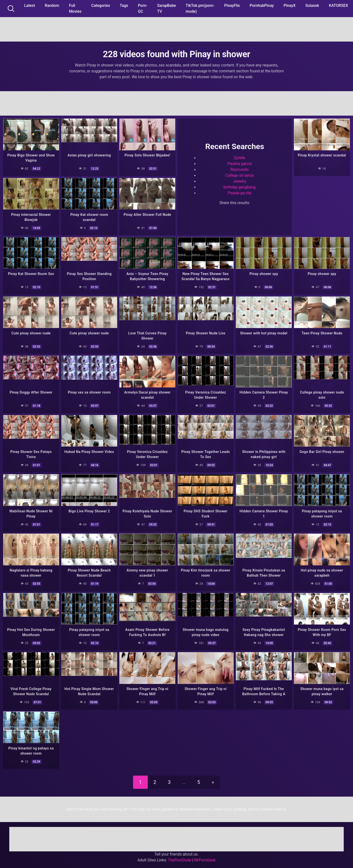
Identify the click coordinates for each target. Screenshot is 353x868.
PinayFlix (232, 5)
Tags (124, 5)
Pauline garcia (240, 164)
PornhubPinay (262, 5)
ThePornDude (179, 859)
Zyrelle (239, 158)
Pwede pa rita (239, 193)
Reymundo (240, 170)
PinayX (290, 5)
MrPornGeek (205, 859)
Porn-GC (143, 8)
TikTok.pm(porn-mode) (200, 8)
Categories (101, 5)
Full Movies (75, 8)
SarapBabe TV (167, 8)
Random (52, 5)
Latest (30, 5)
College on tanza (240, 175)
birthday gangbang (240, 187)
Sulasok (312, 5)
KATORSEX (338, 5)
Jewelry (239, 181)
